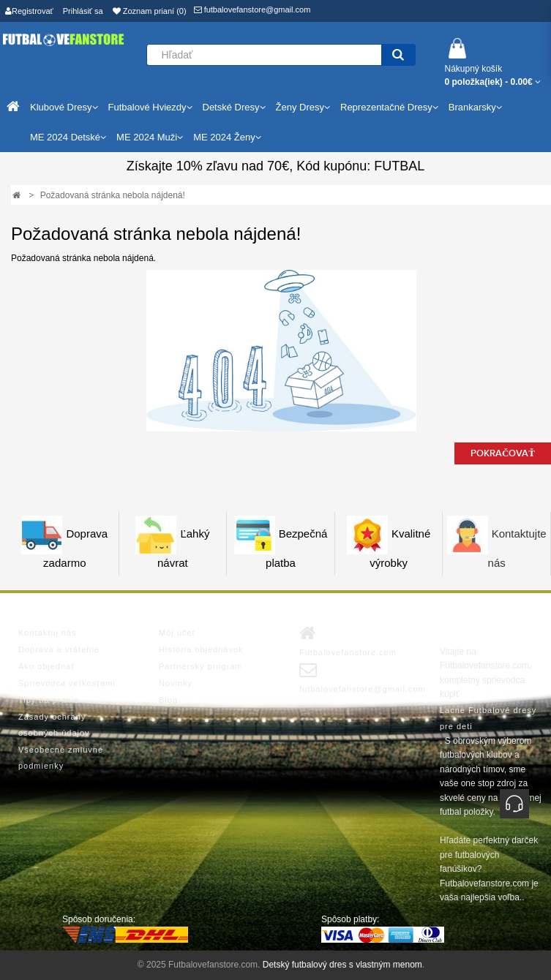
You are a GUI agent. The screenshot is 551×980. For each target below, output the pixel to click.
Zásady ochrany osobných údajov (54, 725)
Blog (168, 700)
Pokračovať (503, 453)
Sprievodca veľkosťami (67, 683)
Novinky (176, 683)
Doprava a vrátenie (59, 649)
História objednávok (201, 649)
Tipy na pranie (49, 700)
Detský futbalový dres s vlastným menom (342, 965)
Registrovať (29, 11)
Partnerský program (201, 666)
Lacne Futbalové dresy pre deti (488, 718)
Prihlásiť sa (83, 11)
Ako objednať (46, 666)
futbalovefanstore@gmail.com (252, 10)
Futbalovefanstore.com (348, 641)
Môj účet (177, 633)
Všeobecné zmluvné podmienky (61, 758)
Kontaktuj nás (48, 633)
